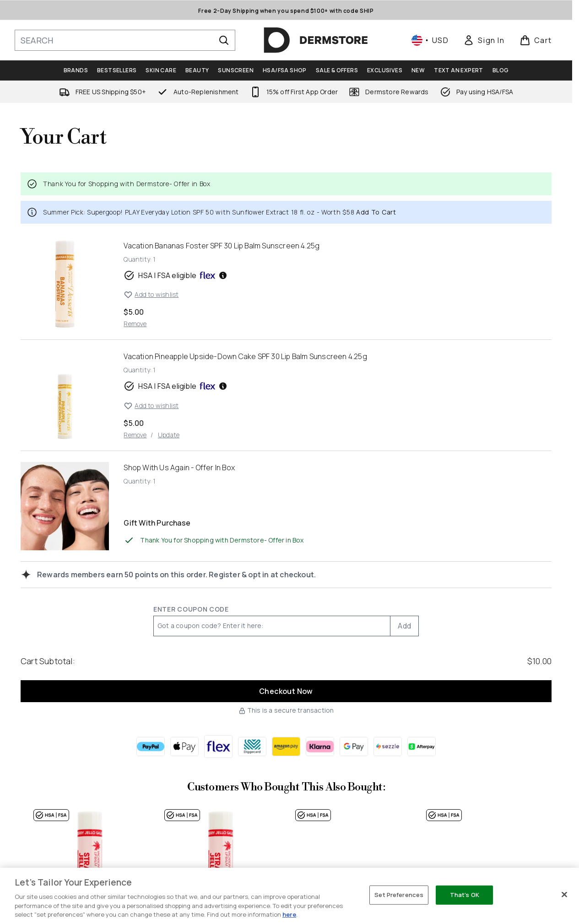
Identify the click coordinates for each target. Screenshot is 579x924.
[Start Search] (224, 40)
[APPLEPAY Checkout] (184, 747)
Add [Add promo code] (404, 626)
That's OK (465, 895)
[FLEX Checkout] (218, 747)
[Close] (564, 895)
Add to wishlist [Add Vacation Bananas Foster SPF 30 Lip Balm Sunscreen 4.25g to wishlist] (151, 295)
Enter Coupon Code (191, 609)
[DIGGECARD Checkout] (252, 747)
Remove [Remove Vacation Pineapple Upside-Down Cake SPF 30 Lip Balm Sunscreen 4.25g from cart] (135, 435)
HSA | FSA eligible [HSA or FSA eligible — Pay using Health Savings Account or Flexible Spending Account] (176, 275)
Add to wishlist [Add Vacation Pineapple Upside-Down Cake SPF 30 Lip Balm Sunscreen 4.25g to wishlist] (151, 406)
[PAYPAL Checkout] (151, 747)
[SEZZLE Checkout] (388, 747)
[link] (484, 40)
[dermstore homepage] (316, 40)
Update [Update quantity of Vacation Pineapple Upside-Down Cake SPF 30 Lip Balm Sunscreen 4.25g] (169, 435)
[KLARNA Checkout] (320, 747)
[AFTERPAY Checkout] (422, 747)
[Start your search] (125, 40)
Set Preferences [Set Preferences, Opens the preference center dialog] (399, 895)
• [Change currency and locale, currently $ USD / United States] (430, 40)
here (289, 914)
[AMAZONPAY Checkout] (286, 747)
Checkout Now (286, 691)
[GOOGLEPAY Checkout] (354, 747)
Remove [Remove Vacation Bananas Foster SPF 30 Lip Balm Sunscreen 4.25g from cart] (135, 324)
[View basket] (536, 40)
